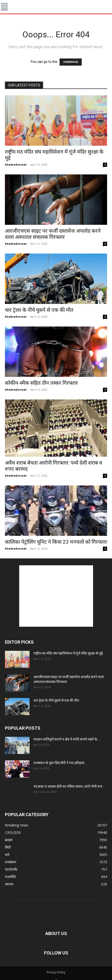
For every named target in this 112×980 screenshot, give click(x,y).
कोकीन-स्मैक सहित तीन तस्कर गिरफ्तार (41, 383)
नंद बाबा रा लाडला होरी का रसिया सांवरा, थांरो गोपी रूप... (69, 786)
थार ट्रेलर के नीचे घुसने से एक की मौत (39, 310)
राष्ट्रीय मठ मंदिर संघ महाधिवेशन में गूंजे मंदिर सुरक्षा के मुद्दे (68, 653)
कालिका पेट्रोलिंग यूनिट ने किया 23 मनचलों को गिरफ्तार (56, 542)
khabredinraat (16, 164)
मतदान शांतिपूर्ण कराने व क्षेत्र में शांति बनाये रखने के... (67, 739)
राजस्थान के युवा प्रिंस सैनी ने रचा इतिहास (59, 763)
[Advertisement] (56, 596)
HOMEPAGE (71, 62)
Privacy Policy (56, 972)
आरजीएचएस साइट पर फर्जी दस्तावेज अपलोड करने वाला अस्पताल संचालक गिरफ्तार (53, 234)
